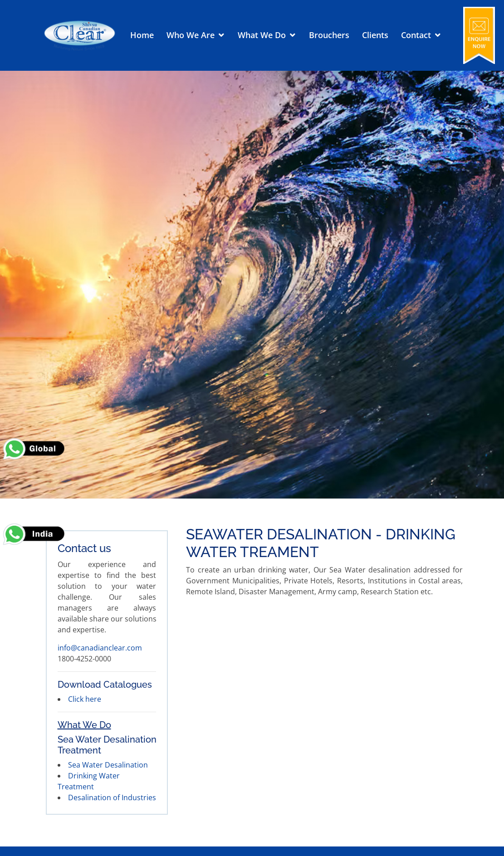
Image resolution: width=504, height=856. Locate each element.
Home (142, 35)
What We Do (262, 35)
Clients (375, 35)
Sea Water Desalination (108, 765)
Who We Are (191, 35)
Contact (416, 35)
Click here (85, 699)
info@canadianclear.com (100, 648)
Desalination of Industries (112, 797)
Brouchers (329, 35)
